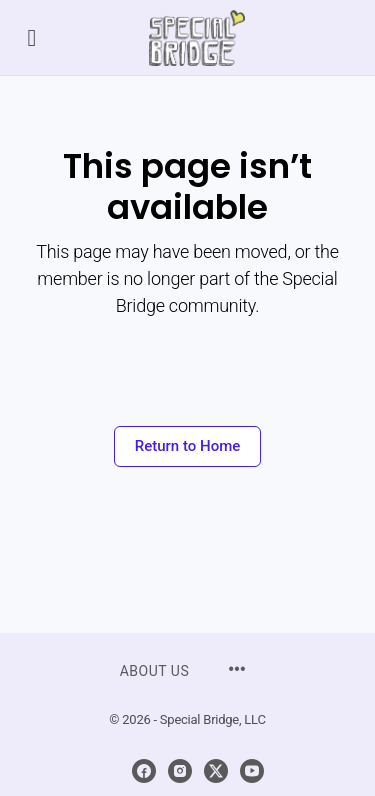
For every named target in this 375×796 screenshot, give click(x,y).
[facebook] (144, 771)
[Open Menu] (32, 37)
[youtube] (252, 771)
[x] (216, 771)
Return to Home (188, 446)
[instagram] (180, 771)
